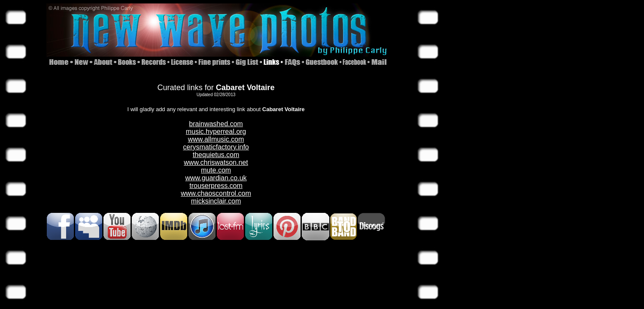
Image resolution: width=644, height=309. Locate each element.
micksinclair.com (216, 201)
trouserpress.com (216, 186)
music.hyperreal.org (216, 132)
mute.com (216, 170)
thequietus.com (216, 155)
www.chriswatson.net (216, 162)
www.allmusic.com (216, 139)
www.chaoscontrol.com (216, 193)
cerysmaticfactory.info (216, 147)
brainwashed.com (216, 124)
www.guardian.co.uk (216, 178)
